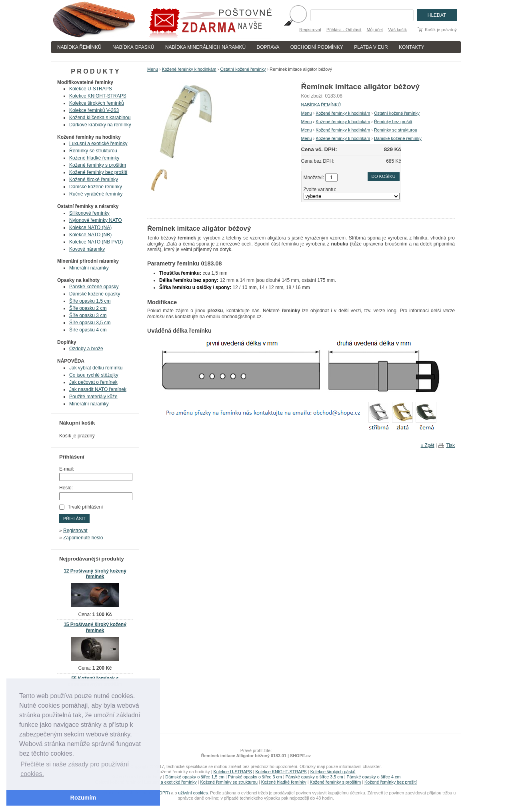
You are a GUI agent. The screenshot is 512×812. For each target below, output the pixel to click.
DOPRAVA (268, 47)
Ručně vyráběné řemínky (96, 194)
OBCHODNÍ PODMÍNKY (317, 47)
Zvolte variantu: (320, 190)
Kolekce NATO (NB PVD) (96, 242)
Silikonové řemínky (89, 213)
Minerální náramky (89, 268)
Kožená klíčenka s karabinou (100, 118)
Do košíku (384, 176)
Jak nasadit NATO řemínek (98, 389)
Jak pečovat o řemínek (93, 382)
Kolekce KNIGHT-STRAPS (98, 96)
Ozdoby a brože (86, 349)
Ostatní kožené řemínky (243, 69)
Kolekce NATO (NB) (90, 235)
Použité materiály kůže (93, 397)
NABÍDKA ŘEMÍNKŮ (79, 47)
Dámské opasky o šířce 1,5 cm (195, 777)
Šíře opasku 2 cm (88, 308)
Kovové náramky (87, 249)
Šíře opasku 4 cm (88, 330)
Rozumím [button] (83, 798)
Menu (153, 69)
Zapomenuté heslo (83, 538)
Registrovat (310, 30)
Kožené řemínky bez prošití (98, 172)
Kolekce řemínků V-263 (94, 110)
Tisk (450, 445)
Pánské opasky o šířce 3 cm (255, 777)
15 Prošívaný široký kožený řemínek (95, 627)
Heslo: (66, 488)
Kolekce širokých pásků (333, 772)
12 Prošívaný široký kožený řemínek (95, 574)
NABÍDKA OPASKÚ (133, 47)
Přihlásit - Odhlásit (344, 30)
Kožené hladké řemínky (94, 158)
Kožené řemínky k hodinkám (189, 69)
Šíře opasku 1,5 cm (90, 301)
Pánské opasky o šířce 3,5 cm (314, 777)
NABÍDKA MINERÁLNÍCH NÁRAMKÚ (205, 47)
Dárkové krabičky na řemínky (100, 125)
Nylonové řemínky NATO (96, 220)
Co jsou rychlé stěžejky (94, 375)
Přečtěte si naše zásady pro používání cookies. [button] (75, 769)
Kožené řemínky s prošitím (98, 165)
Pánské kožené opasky (94, 287)
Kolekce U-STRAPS (91, 89)
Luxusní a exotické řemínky (98, 144)
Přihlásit (74, 519)
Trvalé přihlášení (85, 507)
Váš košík (397, 30)
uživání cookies (193, 793)
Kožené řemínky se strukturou (229, 782)
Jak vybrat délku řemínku (96, 368)
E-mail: (67, 469)
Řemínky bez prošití (393, 122)
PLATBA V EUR (371, 47)
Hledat (437, 15)
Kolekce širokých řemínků (97, 103)
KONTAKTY (412, 47)
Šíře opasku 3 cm (88, 315)
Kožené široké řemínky (94, 180)
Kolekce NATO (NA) (90, 227)
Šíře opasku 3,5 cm (90, 323)
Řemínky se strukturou (396, 130)
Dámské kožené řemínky (398, 138)
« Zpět (428, 445)
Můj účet (375, 30)
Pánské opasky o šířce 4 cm (373, 777)
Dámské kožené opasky (95, 294)
